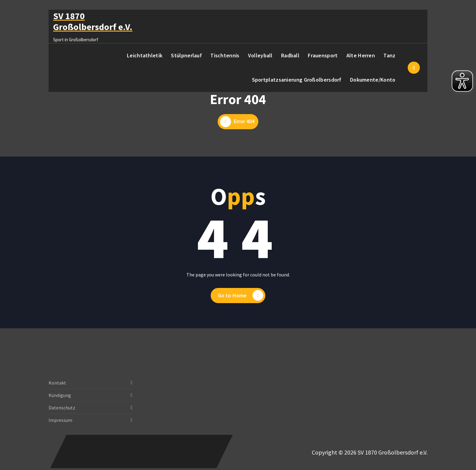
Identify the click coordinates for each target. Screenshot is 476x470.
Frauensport (323, 55)
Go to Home (241, 296)
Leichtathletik (145, 55)
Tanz (389, 55)
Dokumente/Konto (373, 80)
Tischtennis (225, 55)
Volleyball (260, 55)
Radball (290, 55)
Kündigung (60, 413)
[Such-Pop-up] (414, 68)
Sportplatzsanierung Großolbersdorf (297, 80)
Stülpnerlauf (186, 55)
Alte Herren (361, 55)
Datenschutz (62, 425)
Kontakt (57, 400)
